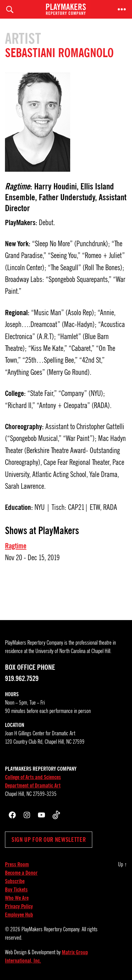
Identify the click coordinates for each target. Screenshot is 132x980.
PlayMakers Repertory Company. (51, 929)
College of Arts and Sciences (33, 777)
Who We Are (17, 898)
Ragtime (16, 546)
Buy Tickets (16, 890)
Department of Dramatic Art (33, 786)
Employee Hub (19, 915)
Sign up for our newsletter (49, 840)
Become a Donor (21, 873)
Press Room (17, 864)
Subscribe (15, 881)
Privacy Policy (19, 906)
